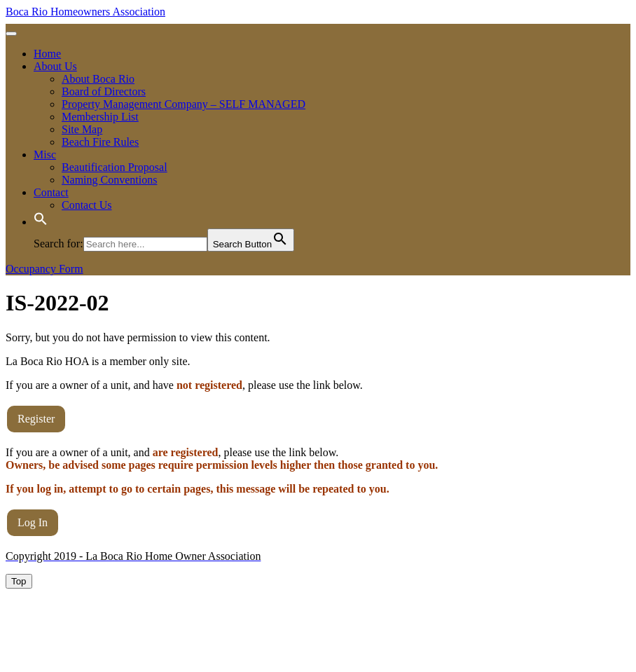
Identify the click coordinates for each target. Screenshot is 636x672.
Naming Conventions (109, 180)
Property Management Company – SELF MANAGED (184, 104)
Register (36, 419)
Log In (33, 522)
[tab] (11, 34)
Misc (45, 155)
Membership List (100, 117)
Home (47, 54)
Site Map (82, 129)
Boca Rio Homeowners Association (85, 12)
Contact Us (87, 205)
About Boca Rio (98, 79)
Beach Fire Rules (100, 142)
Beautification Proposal (115, 167)
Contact (51, 192)
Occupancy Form (44, 269)
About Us (55, 66)
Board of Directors (104, 91)
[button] (41, 222)
